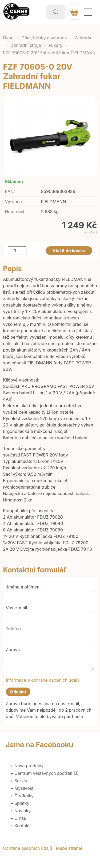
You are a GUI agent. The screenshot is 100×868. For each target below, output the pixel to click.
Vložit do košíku (69, 251)
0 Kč (74, 12)
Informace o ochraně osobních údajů (43, 680)
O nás (20, 818)
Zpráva (13, 650)
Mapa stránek (70, 848)
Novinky (23, 811)
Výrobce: (14, 202)
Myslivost (24, 788)
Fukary (56, 45)
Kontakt (22, 826)
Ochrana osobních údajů (28, 848)
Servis (21, 781)
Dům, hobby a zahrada (44, 38)
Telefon (13, 629)
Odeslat (18, 692)
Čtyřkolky (24, 796)
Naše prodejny (29, 766)
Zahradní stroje (26, 45)
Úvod (8, 38)
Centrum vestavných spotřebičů (47, 773)
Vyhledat (56, 12)
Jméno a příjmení (23, 587)
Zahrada (83, 38)
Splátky (22, 803)
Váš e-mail (17, 608)
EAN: (10, 191)
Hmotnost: (15, 212)
